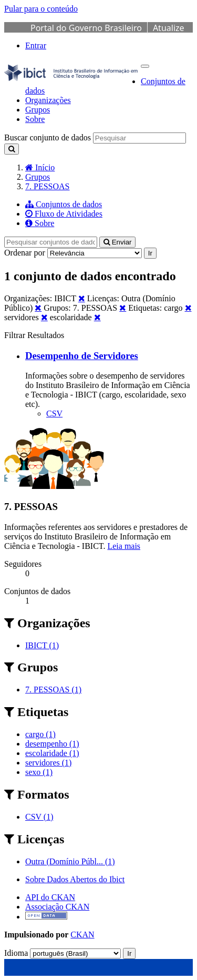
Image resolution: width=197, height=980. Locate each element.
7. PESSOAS (47, 186)
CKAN (82, 935)
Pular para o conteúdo (41, 9)
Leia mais (124, 546)
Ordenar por (25, 253)
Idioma (16, 953)
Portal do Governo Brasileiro (86, 28)
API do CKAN (50, 897)
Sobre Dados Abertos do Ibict (75, 879)
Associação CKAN (57, 907)
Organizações (48, 100)
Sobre (35, 119)
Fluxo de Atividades (64, 214)
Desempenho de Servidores (82, 356)
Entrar (36, 45)
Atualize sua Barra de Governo (107, 34)
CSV (54, 414)
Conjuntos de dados (64, 204)
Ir (150, 253)
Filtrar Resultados (34, 335)
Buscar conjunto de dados (48, 137)
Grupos (38, 110)
